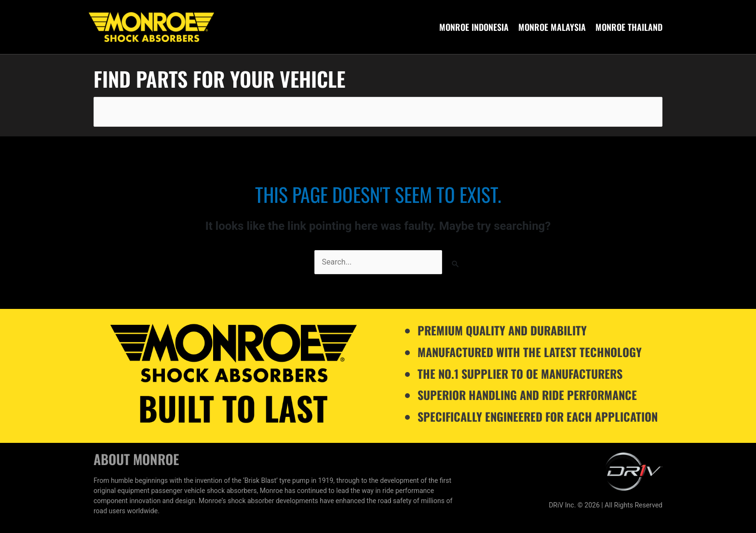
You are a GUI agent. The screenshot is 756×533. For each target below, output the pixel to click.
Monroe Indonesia (474, 27)
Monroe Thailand (629, 27)
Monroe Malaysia (552, 27)
